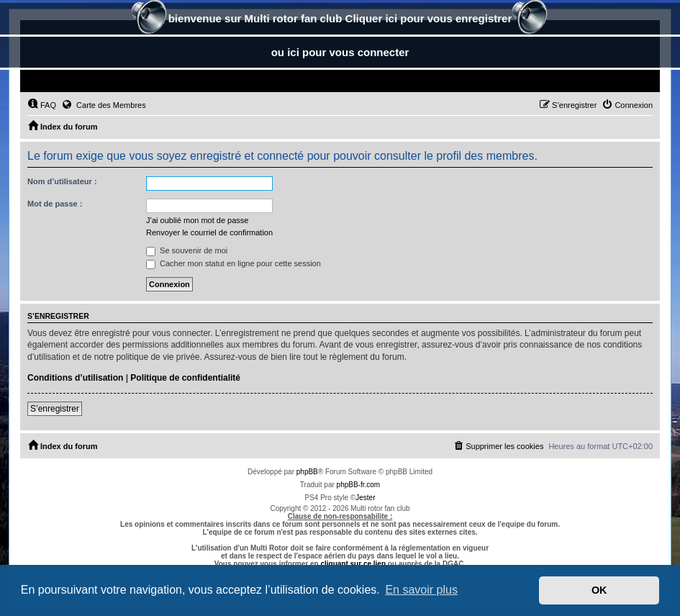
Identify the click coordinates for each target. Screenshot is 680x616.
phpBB (307, 472)
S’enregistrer (55, 409)
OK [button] (599, 590)
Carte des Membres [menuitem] (104, 104)
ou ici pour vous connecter (340, 52)
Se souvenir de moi (187, 250)
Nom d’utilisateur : (62, 181)
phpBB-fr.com (359, 485)
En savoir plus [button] (421, 590)
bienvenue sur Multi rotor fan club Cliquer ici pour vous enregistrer (340, 20)
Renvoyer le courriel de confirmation (209, 232)
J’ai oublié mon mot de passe (197, 220)
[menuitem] (42, 105)
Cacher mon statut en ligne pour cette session (234, 263)
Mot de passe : (55, 204)
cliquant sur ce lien (353, 564)
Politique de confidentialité (185, 378)
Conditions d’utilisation (75, 378)
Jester (365, 498)
